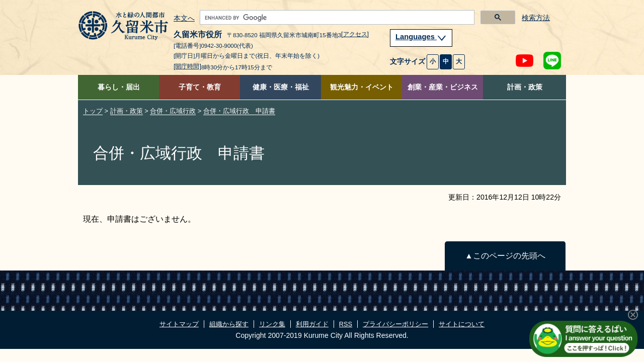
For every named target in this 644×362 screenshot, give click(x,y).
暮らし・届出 (119, 87)
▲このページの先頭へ (505, 256)
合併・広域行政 (173, 111)
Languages (421, 37)
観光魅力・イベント (362, 87)
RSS (346, 324)
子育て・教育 (200, 87)
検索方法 (536, 18)
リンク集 (272, 324)
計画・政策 (525, 87)
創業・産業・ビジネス (443, 87)
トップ (93, 111)
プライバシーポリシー (395, 324)
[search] (336, 18)
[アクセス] (355, 34)
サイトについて (462, 324)
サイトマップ (179, 324)
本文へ (184, 19)
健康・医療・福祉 (281, 87)
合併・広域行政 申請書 (239, 111)
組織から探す (229, 324)
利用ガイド (312, 324)
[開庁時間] (187, 66)
